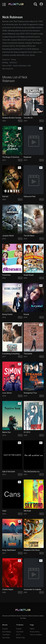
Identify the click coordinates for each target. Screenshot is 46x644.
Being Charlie (7, 314)
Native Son (7, 432)
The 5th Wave (29, 236)
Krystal (26, 314)
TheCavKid (28, 354)
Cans (4, 511)
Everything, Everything (11, 354)
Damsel (5, 196)
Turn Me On (28, 118)
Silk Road (27, 511)
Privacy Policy (35, 632)
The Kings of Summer (11, 157)
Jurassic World (8, 236)
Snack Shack (29, 275)
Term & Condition (36, 635)
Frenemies (6, 275)
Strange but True (30, 393)
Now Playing (7, 632)
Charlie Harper (8, 589)
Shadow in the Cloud (32, 550)
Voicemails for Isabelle (32, 589)
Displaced (27, 157)
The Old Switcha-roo (32, 472)
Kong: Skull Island (9, 550)
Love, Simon (7, 393)
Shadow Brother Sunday (12, 118)
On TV (18, 635)
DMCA (32, 629)
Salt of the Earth (9, 472)
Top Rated (6, 635)
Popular (5, 629)
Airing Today (20, 638)
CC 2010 (27, 432)
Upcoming (6, 638)
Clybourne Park (30, 196)
